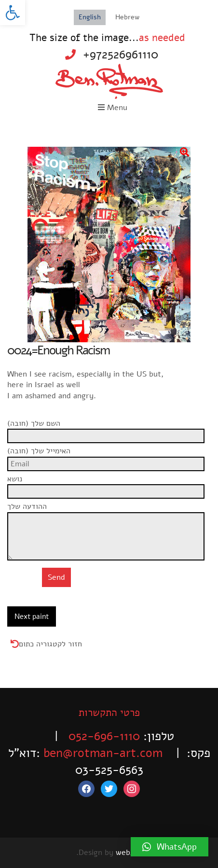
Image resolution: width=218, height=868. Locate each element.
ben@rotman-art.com (103, 753)
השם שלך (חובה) (109, 429)
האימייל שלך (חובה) (109, 456)
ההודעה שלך (109, 512)
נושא (109, 484)
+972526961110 (121, 55)
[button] (13, 13)
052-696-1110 (104, 736)
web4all (129, 853)
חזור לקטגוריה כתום (50, 644)
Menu (113, 108)
